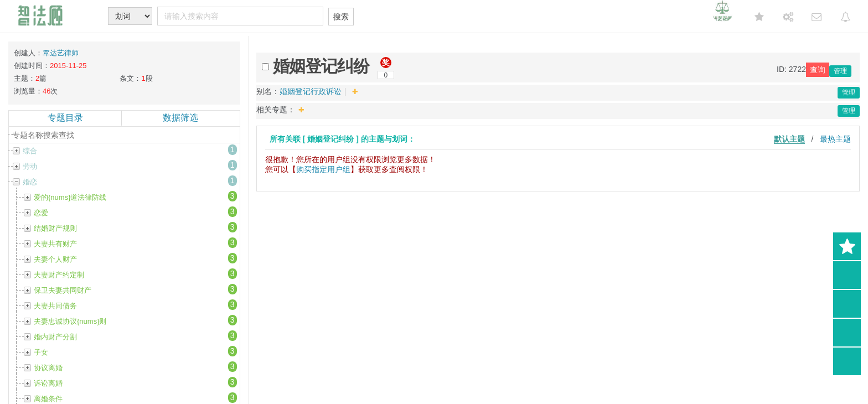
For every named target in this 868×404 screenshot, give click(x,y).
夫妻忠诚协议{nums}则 (70, 321)
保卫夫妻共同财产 (63, 290)
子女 (41, 352)
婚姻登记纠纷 (321, 66)
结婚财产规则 (55, 228)
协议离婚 (48, 368)
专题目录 (65, 118)
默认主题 (789, 139)
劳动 (30, 166)
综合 (30, 151)
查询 (818, 70)
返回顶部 (847, 361)
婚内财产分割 (55, 337)
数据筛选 (180, 118)
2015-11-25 (68, 66)
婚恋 (30, 182)
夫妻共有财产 (55, 244)
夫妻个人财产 (55, 259)
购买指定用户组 (323, 169)
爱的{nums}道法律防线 (70, 197)
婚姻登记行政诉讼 (311, 91)
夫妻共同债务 (55, 306)
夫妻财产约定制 (59, 275)
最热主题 (835, 139)
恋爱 (41, 213)
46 (46, 91)
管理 (840, 71)
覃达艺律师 (61, 53)
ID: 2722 (791, 69)
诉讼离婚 (48, 383)
